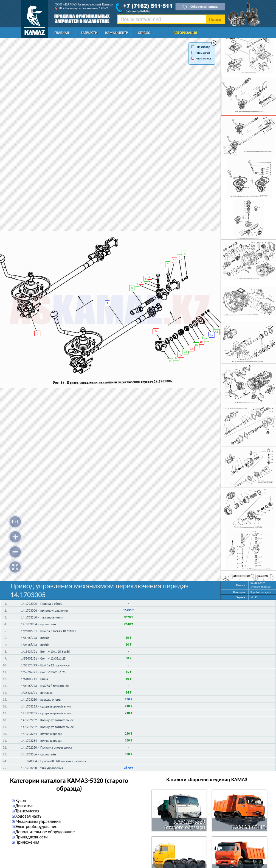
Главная (62, 33)
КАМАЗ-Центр (116, 33)
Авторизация (185, 33)
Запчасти (89, 33)
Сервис (144, 33)
